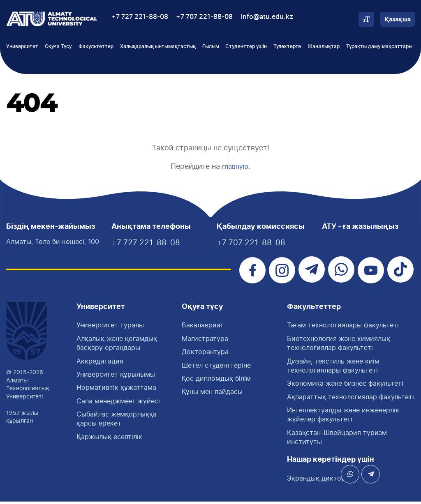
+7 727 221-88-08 (140, 17)
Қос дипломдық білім (216, 381)
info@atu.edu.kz (267, 17)
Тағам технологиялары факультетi (343, 328)
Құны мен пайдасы (212, 394)
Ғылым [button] (211, 46)
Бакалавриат (203, 328)
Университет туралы (110, 328)
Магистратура (205, 341)
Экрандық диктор (316, 481)
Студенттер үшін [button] (246, 46)
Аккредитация (100, 364)
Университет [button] (22, 46)
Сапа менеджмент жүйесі (118, 403)
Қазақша (398, 20)
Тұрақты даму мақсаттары (379, 46)
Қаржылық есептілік (109, 439)
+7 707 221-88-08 (204, 17)
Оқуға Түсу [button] (58, 46)
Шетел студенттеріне (216, 368)
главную (235, 166)
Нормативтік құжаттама (116, 390)
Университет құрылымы (116, 377)
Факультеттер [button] (96, 46)
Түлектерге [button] (287, 46)
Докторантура (205, 354)
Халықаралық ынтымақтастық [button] (158, 46)
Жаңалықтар (324, 46)
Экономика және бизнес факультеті (345, 386)
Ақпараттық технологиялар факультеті (350, 399)
